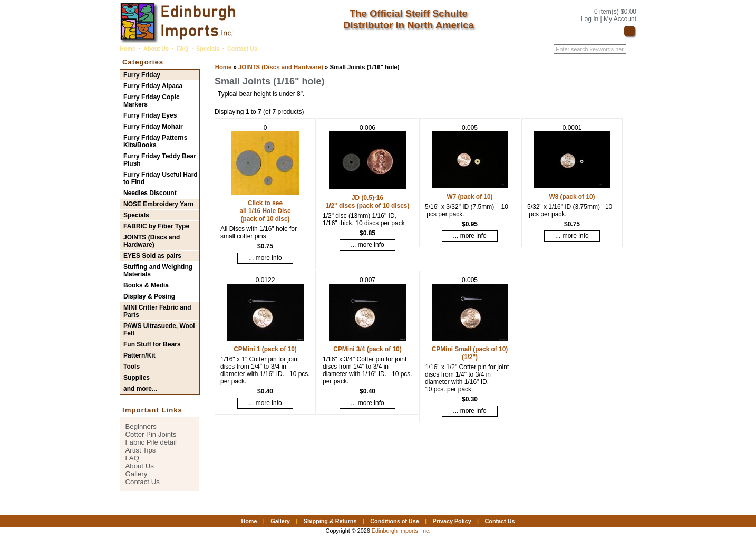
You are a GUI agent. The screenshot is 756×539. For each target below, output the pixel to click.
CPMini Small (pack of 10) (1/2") (470, 353)
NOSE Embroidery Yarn (158, 204)
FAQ (182, 49)
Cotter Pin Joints (151, 434)
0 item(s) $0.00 (615, 12)
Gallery (137, 474)
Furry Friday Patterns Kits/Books (155, 141)
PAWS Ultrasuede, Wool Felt (159, 330)
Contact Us (242, 49)
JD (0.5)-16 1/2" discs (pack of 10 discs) (368, 202)
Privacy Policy (452, 521)
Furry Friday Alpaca (153, 86)
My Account (620, 19)
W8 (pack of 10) (572, 197)
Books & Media (146, 285)
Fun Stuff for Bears (152, 344)
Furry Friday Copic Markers (152, 101)
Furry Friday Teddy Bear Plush (160, 160)
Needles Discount (150, 193)
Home (128, 49)
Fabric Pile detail (151, 442)
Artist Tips (141, 450)
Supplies (137, 378)
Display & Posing (149, 296)
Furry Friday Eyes (150, 115)
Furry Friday (142, 75)
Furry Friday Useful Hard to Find (161, 178)
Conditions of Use (394, 521)
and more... (140, 389)
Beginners (141, 426)
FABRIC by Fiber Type (156, 226)
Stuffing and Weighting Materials (158, 271)
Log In (590, 19)
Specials (208, 49)
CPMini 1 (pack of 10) (265, 349)
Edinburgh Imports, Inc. (401, 531)
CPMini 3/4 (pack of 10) (367, 349)
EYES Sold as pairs (152, 256)
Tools (132, 367)
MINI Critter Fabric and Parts (157, 311)
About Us (156, 49)
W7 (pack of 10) (469, 197)
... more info (265, 258)
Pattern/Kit (139, 355)
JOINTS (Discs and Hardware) (281, 67)
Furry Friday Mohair (153, 127)
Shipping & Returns (330, 521)
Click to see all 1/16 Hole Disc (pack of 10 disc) (265, 211)
